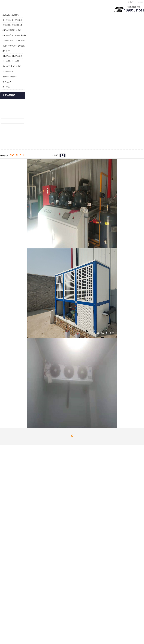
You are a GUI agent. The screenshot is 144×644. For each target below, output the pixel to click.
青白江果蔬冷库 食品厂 (10, 131)
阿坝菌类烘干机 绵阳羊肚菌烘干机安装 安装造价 (13, 170)
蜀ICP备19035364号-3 (30, 624)
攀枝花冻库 (7, 111)
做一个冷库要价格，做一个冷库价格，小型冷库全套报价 (108, 600)
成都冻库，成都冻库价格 (12, 55)
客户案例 (112, 23)
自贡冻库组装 (8, 101)
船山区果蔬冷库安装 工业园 (12, 151)
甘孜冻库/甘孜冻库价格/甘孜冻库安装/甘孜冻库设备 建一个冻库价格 (83, 600)
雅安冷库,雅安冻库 (10, 106)
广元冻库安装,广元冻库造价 (14, 70)
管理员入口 (36, 630)
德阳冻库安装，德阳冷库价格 (14, 65)
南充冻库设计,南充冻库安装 (14, 75)
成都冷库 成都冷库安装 (14, 600)
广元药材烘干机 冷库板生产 (12, 175)
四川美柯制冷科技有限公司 (17, 627)
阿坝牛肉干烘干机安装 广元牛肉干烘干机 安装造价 (13, 141)
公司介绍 (71, 23)
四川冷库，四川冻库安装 (12, 50)
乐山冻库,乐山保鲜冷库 (12, 96)
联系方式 (133, 23)
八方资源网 (20, 630)
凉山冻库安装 (27, 30)
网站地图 (44, 630)
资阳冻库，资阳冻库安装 (12, 86)
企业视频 (51, 23)
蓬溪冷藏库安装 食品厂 (10, 160)
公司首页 (10, 23)
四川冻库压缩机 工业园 (10, 165)
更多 (22, 125)
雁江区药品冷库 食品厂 (10, 146)
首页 (10, 30)
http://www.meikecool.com (40, 537)
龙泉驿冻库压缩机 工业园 (11, 136)
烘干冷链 (6, 116)
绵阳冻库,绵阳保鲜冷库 (12, 60)
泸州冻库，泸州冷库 (11, 91)
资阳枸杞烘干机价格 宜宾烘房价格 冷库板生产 (13, 155)
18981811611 (96, 77)
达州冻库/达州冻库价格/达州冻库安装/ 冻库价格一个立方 (50, 600)
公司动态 (92, 23)
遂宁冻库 (6, 80)
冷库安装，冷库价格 (11, 44)
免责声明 (28, 630)
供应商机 (31, 23)
